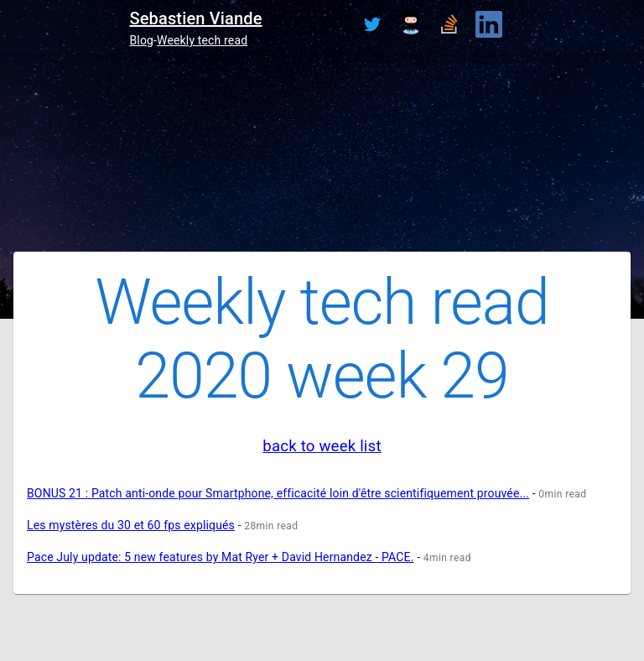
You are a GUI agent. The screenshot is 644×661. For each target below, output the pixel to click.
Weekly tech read (202, 40)
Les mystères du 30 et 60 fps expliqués (131, 525)
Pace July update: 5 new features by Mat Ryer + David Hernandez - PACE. (221, 557)
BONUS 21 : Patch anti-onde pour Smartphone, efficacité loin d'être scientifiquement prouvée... (278, 493)
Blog (141, 40)
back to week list (322, 446)
